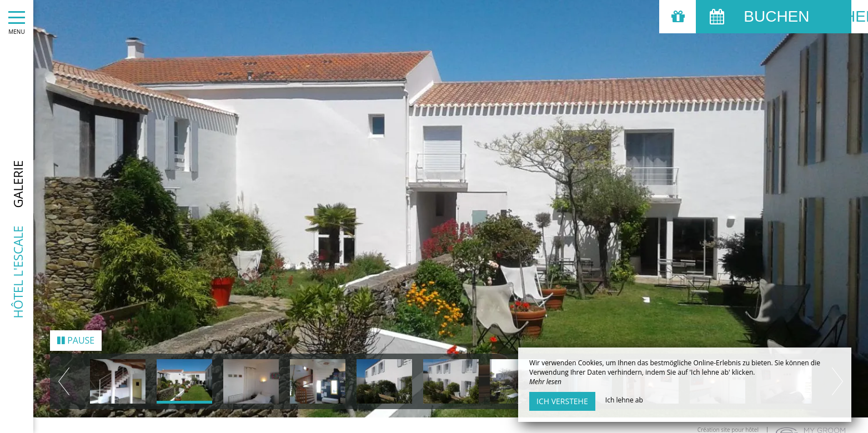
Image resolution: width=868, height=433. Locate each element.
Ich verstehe (562, 401)
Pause (76, 334)
